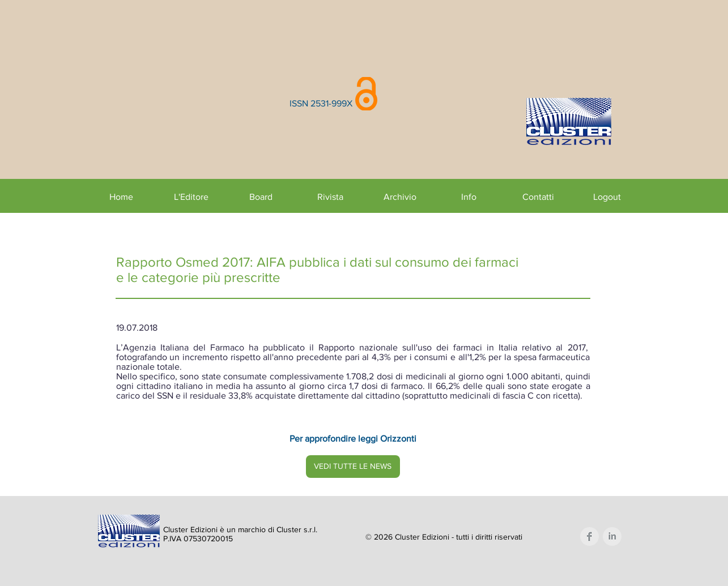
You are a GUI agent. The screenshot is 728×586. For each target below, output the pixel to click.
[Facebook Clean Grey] (589, 536)
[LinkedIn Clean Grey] (612, 536)
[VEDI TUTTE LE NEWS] (353, 467)
